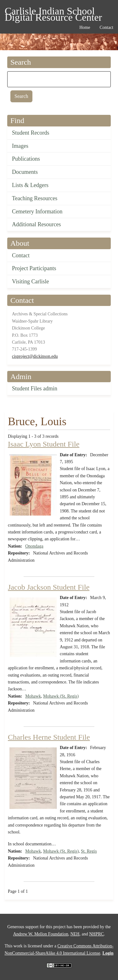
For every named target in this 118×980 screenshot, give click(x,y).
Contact (21, 255)
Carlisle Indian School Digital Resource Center (53, 12)
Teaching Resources (35, 198)
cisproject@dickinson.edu (35, 356)
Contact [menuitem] (106, 27)
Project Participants (34, 268)
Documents (25, 172)
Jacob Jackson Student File (49, 587)
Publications (26, 159)
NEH (75, 934)
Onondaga (34, 546)
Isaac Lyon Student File (44, 444)
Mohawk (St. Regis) (61, 696)
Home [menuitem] (85, 27)
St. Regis (89, 851)
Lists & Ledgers (30, 185)
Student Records (31, 133)
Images (20, 146)
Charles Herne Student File (49, 737)
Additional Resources (36, 224)
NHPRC (96, 934)
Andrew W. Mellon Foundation (41, 934)
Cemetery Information (37, 212)
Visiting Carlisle (30, 281)
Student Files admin (35, 388)
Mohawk (33, 696)
